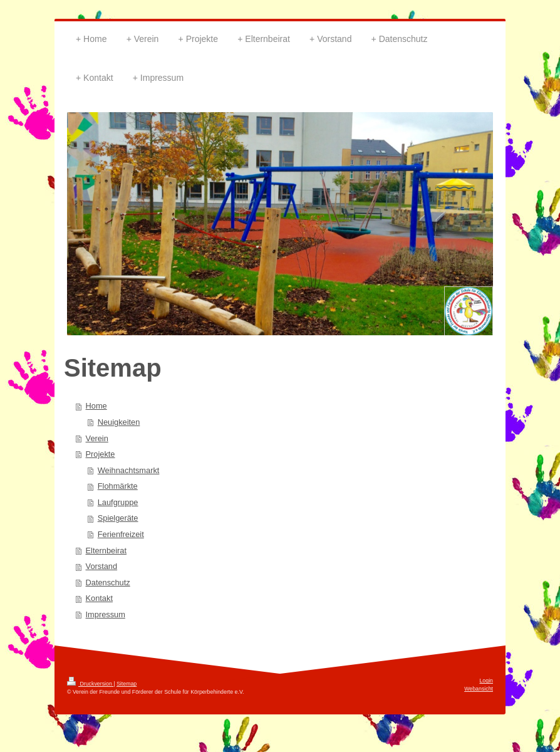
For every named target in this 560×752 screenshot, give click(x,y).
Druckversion (90, 684)
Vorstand (102, 566)
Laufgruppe (118, 502)
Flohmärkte (118, 486)
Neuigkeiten (119, 422)
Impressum (106, 614)
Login (486, 681)
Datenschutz (108, 582)
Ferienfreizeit (121, 534)
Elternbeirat (106, 551)
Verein (97, 438)
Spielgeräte (118, 518)
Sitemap (127, 684)
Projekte (101, 454)
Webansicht (479, 689)
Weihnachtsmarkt (129, 470)
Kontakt (99, 598)
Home (96, 406)
